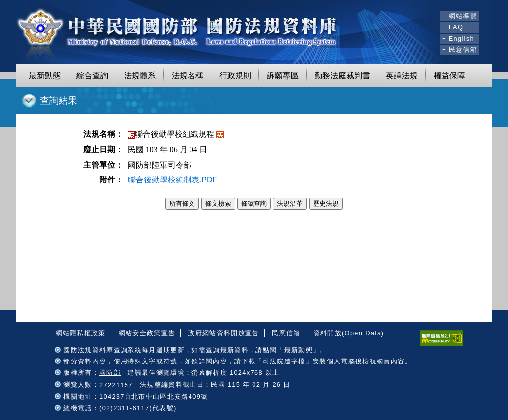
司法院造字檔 (284, 361)
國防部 (110, 373)
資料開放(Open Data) (349, 333)
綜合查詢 (92, 76)
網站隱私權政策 (80, 333)
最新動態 (45, 76)
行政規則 (235, 76)
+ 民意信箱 (460, 49)
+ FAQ (453, 27)
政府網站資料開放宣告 (223, 333)
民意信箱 (286, 333)
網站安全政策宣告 (147, 333)
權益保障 (449, 76)
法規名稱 (188, 76)
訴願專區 (283, 76)
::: (431, 15)
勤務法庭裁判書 (342, 76)
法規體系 (140, 76)
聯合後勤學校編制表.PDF (173, 180)
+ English (458, 38)
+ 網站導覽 (460, 16)
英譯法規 (402, 76)
